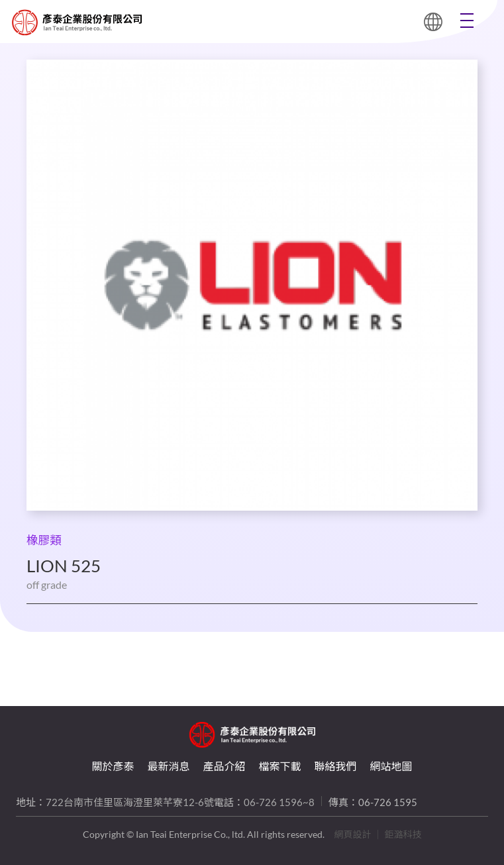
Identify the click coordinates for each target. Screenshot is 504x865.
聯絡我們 (336, 766)
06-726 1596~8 (279, 802)
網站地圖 (391, 766)
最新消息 (168, 766)
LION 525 (25, 22)
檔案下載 (280, 766)
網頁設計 (353, 834)
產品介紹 (224, 766)
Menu (467, 21)
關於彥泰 (113, 766)
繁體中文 (433, 22)
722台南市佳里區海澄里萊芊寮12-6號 (130, 802)
